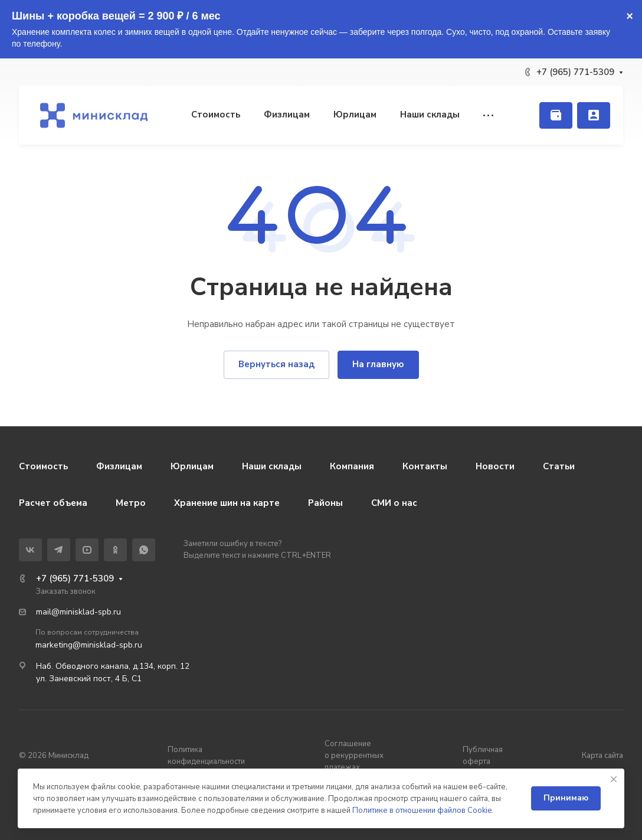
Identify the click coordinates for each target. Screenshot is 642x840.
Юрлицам (192, 466)
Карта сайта (602, 756)
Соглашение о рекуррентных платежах (354, 756)
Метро (131, 503)
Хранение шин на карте (227, 503)
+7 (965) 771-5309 (575, 72)
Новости (495, 466)
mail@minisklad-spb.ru (78, 612)
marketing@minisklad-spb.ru (89, 645)
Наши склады (272, 466)
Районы (325, 503)
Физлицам (119, 466)
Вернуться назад (276, 364)
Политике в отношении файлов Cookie (422, 810)
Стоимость (43, 466)
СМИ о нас (394, 503)
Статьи (559, 466)
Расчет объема (53, 503)
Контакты (425, 466)
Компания (352, 466)
